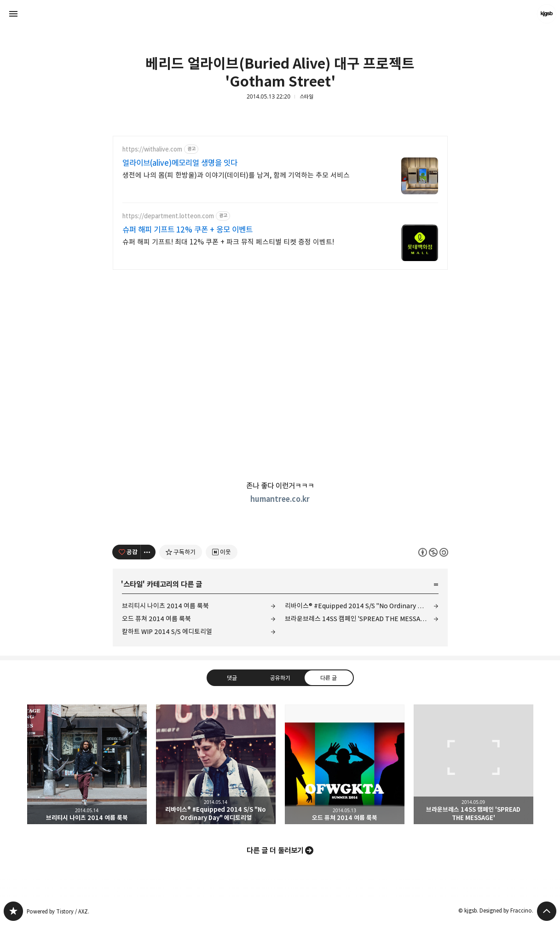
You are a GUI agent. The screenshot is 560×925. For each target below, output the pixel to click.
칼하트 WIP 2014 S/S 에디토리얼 (167, 631)
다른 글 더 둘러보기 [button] (275, 850)
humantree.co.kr (280, 499)
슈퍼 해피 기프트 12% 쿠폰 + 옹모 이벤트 (188, 230)
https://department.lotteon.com (168, 216)
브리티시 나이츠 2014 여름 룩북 (165, 606)
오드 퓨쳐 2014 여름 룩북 (156, 619)
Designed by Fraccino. (506, 910)
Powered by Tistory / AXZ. (58, 911)
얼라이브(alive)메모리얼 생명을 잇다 (180, 163)
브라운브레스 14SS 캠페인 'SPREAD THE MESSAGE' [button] (473, 764)
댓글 (231, 678)
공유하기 (280, 678)
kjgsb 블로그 (13, 911)
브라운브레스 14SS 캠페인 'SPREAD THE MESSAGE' (357, 619)
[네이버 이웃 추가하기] (222, 552)
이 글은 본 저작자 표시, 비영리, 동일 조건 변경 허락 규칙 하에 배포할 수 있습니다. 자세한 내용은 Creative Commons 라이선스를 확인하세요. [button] (433, 552)
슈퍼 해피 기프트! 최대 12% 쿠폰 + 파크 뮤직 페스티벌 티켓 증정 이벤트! (228, 242)
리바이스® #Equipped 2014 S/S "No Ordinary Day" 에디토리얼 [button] (216, 764)
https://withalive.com (152, 149)
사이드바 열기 (13, 14)
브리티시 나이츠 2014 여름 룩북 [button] (87, 764)
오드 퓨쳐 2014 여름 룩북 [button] (345, 764)
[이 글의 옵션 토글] (148, 552)
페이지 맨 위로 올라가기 (547, 911)
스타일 (306, 97)
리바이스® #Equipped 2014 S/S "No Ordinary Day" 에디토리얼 (362, 606)
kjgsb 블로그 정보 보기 (547, 14)
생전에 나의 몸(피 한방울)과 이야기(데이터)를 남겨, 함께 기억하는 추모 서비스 (236, 175)
